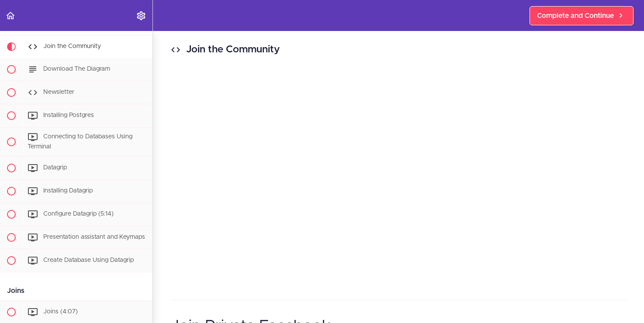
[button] (11, 15)
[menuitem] (142, 15)
